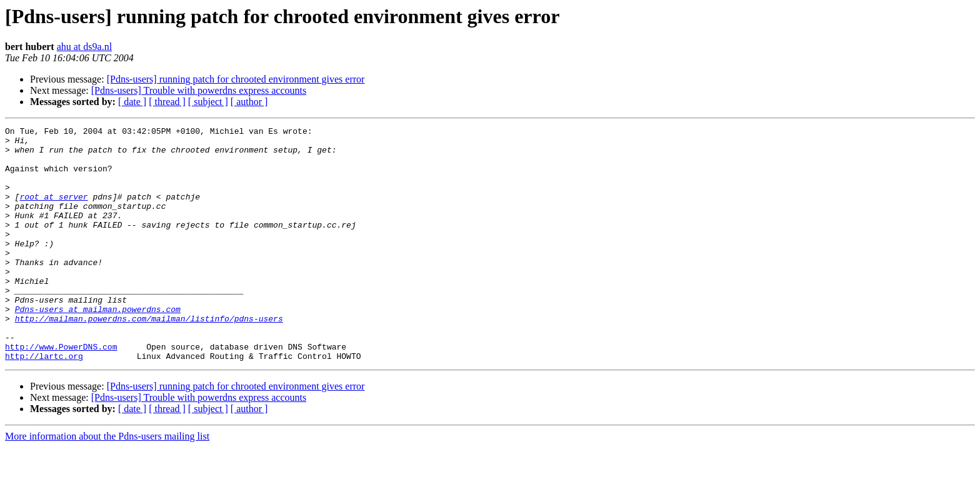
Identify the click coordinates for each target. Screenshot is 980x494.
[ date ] (132, 102)
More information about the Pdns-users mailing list (107, 483)
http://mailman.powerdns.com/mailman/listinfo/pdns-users (149, 358)
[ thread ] (167, 102)
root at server (53, 211)
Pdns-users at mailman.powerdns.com (98, 346)
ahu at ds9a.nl (84, 47)
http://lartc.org (44, 403)
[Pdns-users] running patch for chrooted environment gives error (236, 79)
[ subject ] (208, 102)
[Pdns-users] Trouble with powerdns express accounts (199, 90)
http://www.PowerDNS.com (61, 391)
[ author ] (249, 102)
